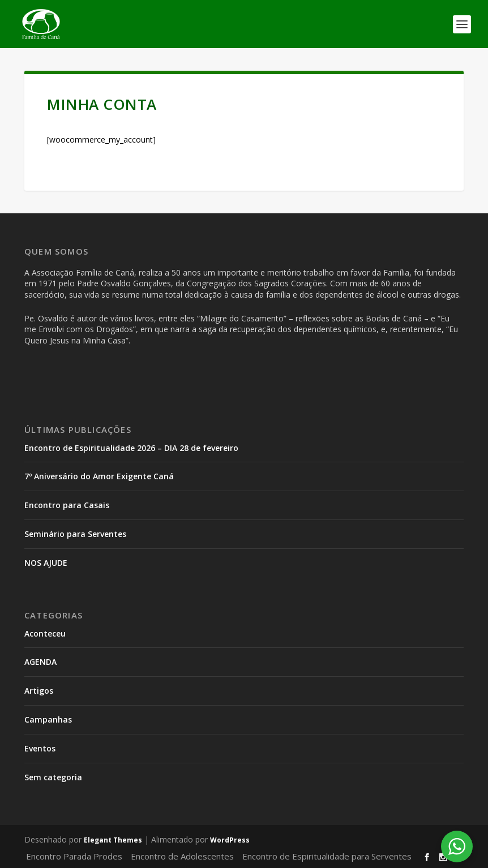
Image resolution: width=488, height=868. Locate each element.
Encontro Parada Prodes (74, 856)
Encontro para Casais (67, 505)
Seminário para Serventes (75, 534)
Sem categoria (53, 777)
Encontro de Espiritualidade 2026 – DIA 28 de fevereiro (131, 448)
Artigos (39, 691)
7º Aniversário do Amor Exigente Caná (99, 476)
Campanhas (48, 719)
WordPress (230, 840)
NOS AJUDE (46, 563)
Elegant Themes (113, 840)
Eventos (40, 748)
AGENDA (40, 662)
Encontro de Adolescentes (182, 856)
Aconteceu (45, 633)
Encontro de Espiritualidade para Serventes (327, 856)
